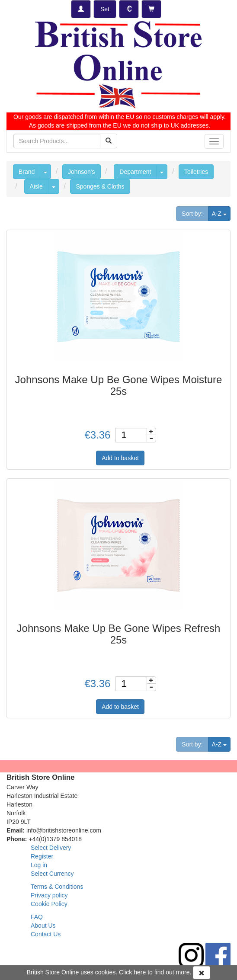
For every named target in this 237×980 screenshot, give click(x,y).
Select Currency (52, 874)
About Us (43, 926)
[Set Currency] (129, 9)
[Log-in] (81, 9)
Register (42, 856)
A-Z (221, 213)
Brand (27, 172)
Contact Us (46, 934)
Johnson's (82, 172)
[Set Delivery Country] (105, 9)
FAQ (37, 917)
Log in (39, 865)
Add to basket (120, 458)
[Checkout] (151, 9)
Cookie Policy (49, 904)
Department (135, 172)
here (140, 972)
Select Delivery (51, 848)
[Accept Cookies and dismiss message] (202, 973)
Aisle (36, 186)
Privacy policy (49, 895)
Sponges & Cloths (100, 186)
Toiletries (196, 172)
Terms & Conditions (57, 887)
